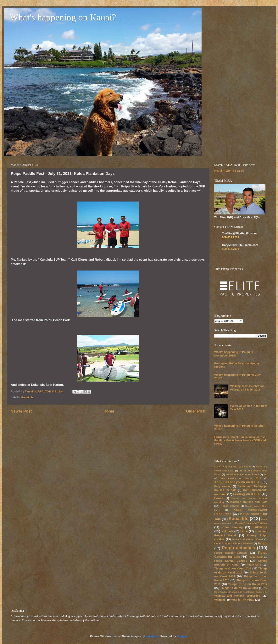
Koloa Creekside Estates (251, 523)
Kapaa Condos (230, 506)
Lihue (244, 531)
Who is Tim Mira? (243, 600)
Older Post (196, 411)
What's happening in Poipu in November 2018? (234, 354)
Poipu (263, 543)
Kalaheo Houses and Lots (249, 502)
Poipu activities (238, 548)
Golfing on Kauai (247, 494)
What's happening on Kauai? (63, 17)
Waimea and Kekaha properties (237, 596)
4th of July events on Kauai (242, 474)
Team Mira (254, 565)
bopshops (152, 636)
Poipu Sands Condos (231, 561)
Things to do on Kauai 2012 (233, 568)
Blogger (182, 636)
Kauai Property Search (229, 171)
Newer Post (21, 411)
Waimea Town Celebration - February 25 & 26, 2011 (248, 388)
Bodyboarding (223, 486)
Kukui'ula (260, 527)
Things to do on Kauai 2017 (248, 584)
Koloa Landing (232, 527)
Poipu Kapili (256, 557)
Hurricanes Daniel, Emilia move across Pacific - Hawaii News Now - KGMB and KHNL (240, 440)
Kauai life (27, 397)
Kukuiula (227, 531)
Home (109, 411)
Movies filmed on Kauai (248, 539)
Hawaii (219, 498)
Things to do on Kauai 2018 (239, 588)
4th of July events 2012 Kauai (232, 467)
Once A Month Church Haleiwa (234, 543)
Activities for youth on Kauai (237, 482)
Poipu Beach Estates (231, 553)
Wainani (220, 600)
